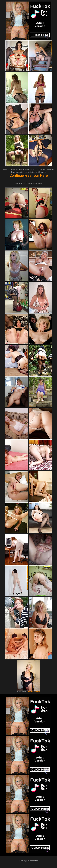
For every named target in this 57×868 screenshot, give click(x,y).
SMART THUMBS (34, 692)
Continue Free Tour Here (29, 175)
